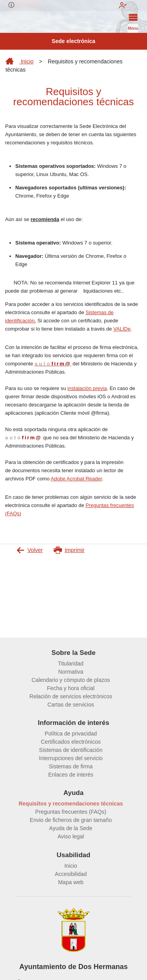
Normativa (71, 672)
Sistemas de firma (71, 766)
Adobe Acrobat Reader (76, 479)
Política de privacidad (71, 734)
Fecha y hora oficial (71, 688)
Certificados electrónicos (71, 742)
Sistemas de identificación (71, 750)
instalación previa (87, 388)
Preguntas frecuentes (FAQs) (71, 812)
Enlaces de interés (71, 775)
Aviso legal (71, 836)
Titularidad (71, 664)
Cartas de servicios (71, 705)
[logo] (16, 22)
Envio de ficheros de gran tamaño (71, 820)
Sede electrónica (73, 41)
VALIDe (122, 329)
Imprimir (69, 550)
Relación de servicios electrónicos (71, 696)
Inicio (20, 61)
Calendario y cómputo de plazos (71, 680)
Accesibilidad (71, 874)
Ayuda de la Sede (71, 828)
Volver (30, 550)
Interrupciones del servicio (71, 758)
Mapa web (71, 882)
